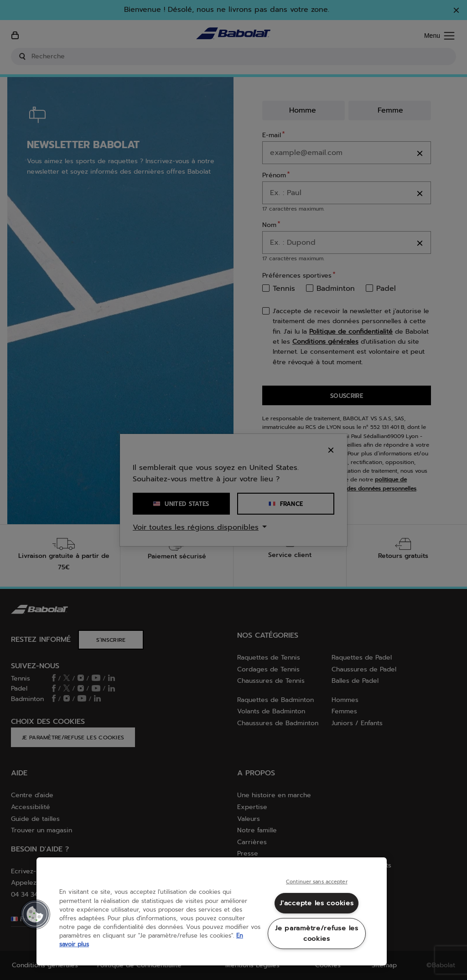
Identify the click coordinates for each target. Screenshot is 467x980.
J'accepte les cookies (317, 903)
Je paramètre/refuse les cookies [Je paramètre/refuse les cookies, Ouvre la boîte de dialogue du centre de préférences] (317, 933)
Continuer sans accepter (317, 882)
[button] (35, 914)
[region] (212, 911)
